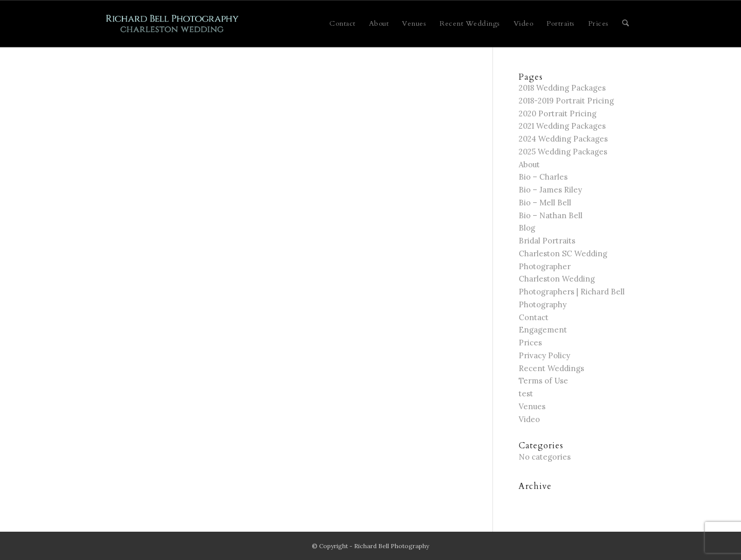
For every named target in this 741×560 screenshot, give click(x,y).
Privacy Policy (544, 355)
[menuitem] (342, 24)
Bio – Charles (543, 177)
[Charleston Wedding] (172, 24)
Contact (534, 317)
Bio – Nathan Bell (551, 215)
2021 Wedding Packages (562, 126)
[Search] (625, 24)
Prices (530, 343)
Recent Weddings (551, 368)
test (526, 393)
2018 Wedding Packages (562, 88)
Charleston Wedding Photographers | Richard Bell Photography (572, 292)
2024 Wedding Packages (563, 139)
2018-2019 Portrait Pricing (566, 101)
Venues (532, 406)
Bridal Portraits (547, 241)
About (529, 164)
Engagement (543, 330)
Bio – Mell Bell (545, 203)
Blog (527, 228)
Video (529, 419)
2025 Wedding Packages (563, 152)
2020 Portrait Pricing (558, 113)
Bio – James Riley (550, 190)
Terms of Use (543, 381)
